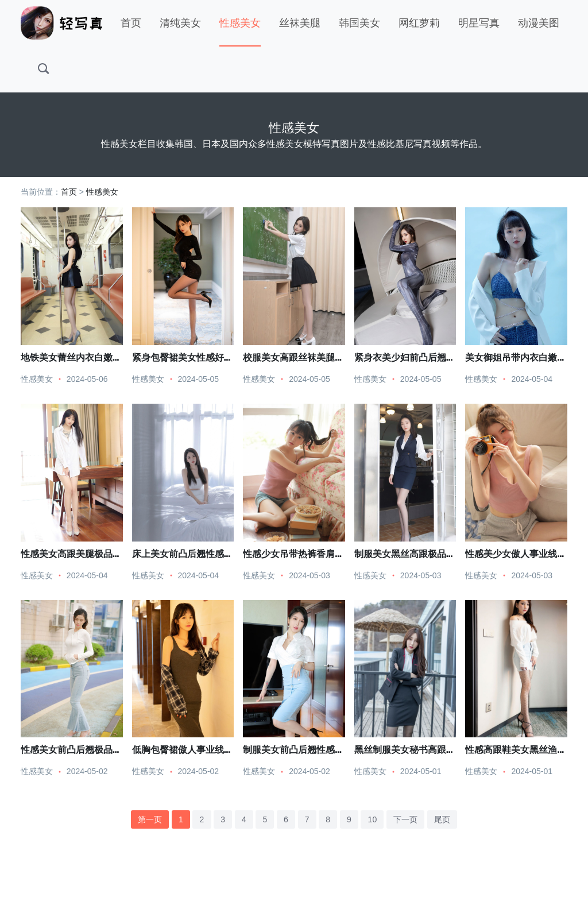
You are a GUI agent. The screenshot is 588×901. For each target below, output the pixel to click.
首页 (131, 23)
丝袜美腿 (300, 23)
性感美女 (240, 23)
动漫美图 (539, 23)
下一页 (405, 819)
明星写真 (479, 23)
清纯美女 (180, 23)
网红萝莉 (419, 23)
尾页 (442, 819)
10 (373, 819)
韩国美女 (359, 23)
